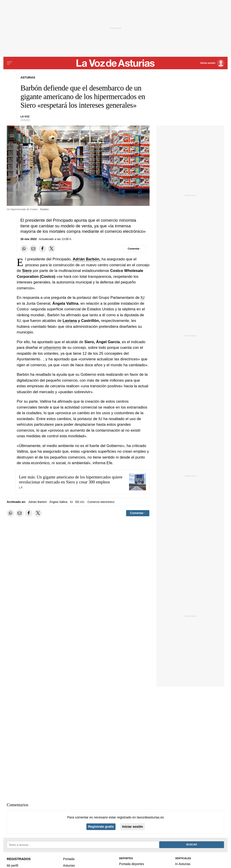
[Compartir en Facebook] (43, 249)
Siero (27, 271)
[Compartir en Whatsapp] (24, 249)
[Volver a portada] (115, 63)
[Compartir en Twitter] (52, 249)
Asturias (69, 866)
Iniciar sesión (132, 827)
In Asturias (183, 864)
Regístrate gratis (101, 827)
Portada (69, 859)
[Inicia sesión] (213, 63)
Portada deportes (132, 864)
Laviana (70, 321)
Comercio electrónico (101, 502)
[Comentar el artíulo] (134, 249)
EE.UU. (80, 502)
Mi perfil (13, 866)
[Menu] (10, 63)
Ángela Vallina (59, 502)
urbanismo (52, 348)
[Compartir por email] (33, 249)
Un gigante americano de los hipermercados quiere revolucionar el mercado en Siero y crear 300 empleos (71, 479)
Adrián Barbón (86, 259)
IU (142, 298)
